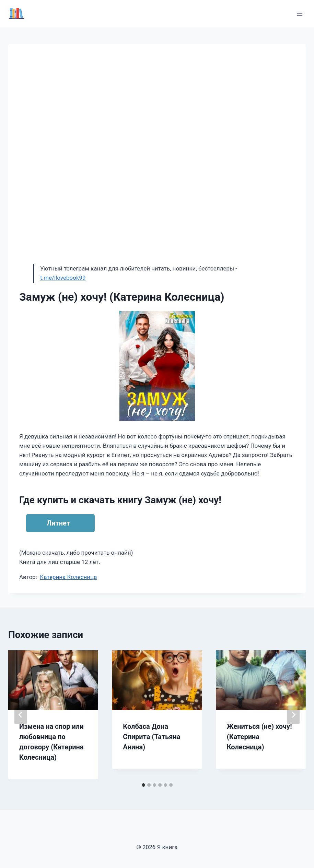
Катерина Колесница (68, 577)
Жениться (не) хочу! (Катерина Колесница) (259, 737)
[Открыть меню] (299, 14)
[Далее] (293, 715)
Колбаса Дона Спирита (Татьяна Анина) (152, 737)
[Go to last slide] (21, 715)
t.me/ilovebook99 (63, 278)
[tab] (143, 785)
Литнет (58, 523)
